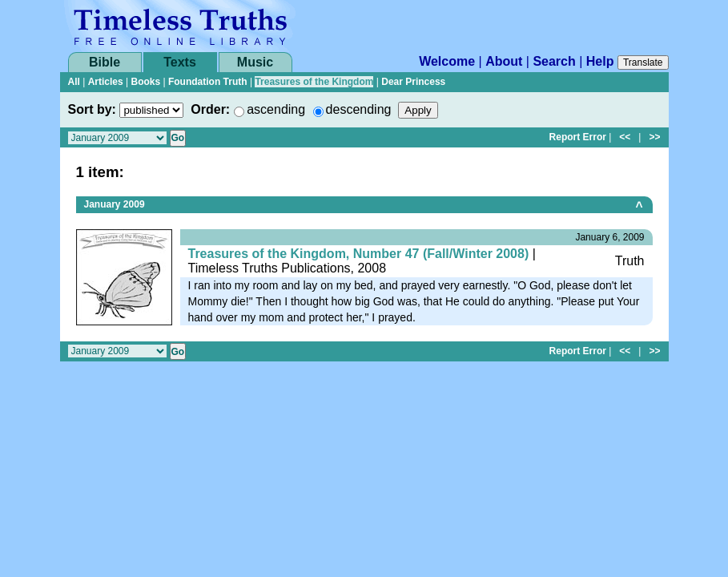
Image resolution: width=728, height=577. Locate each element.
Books (145, 82)
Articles (106, 82)
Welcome (447, 61)
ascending (276, 109)
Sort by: (92, 109)
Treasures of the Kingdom (314, 82)
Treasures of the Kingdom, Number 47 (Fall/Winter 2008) (359, 254)
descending (359, 109)
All (74, 82)
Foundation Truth (208, 82)
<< (625, 137)
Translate (643, 63)
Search (554, 61)
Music (255, 62)
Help (600, 61)
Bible (105, 62)
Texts (180, 62)
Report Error (578, 137)
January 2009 (115, 204)
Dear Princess (413, 82)
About (504, 61)
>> (654, 137)
